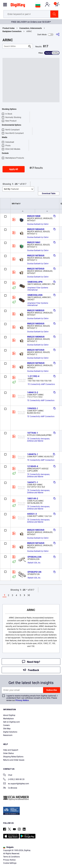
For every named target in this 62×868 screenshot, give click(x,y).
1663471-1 (33, 482)
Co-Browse (10, 788)
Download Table (49, 193)
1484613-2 (33, 392)
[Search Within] (15, 46)
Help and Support (11, 750)
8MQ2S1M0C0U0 (36, 530)
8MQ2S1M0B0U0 (36, 310)
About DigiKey (9, 715)
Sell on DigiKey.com (12, 722)
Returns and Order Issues (14, 760)
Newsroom (8, 735)
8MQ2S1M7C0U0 (36, 350)
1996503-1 (33, 408)
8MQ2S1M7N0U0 (36, 363)
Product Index (9, 28)
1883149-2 (33, 498)
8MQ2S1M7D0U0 (36, 269)
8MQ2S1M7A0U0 (36, 543)
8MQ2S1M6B (34, 216)
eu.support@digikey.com (16, 784)
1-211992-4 (33, 376)
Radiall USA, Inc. (34, 563)
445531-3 (32, 514)
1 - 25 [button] (15, 184)
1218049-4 (33, 466)
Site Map (7, 729)
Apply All (14, 169)
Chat (8, 775)
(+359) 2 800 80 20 (14, 780)
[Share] (58, 34)
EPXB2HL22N (34, 557)
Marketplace (8, 719)
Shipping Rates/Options (13, 757)
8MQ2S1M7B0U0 (36, 255)
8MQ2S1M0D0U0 (36, 324)
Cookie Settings (10, 863)
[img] (18, 6)
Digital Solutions (10, 732)
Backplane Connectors (12, 31)
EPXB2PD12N (34, 572)
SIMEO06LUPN (35, 282)
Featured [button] (11, 189)
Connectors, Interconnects (31, 28)
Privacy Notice (22, 700)
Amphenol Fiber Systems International (38, 289)
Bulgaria (8, 847)
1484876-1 (33, 454)
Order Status (8, 753)
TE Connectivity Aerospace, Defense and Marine (39, 440)
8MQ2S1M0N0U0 (36, 337)
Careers (6, 725)
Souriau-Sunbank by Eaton (38, 224)
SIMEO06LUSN (35, 295)
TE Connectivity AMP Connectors (41, 384)
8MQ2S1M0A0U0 (36, 229)
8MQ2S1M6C (34, 242)
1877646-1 (33, 433)
